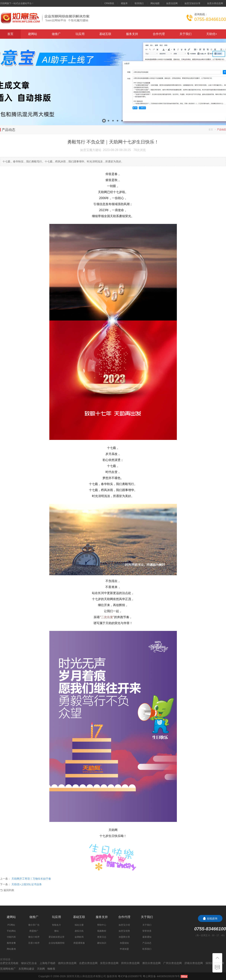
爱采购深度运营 (56, 937)
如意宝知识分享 (192, 3)
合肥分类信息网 (88, 963)
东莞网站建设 (26, 969)
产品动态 (147, 943)
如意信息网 (172, 3)
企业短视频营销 (56, 943)
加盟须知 (124, 943)
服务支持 (132, 34)
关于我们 (186, 34)
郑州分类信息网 (130, 963)
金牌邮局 (79, 937)
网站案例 (11, 949)
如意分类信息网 (215, 3)
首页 (10, 34)
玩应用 (80, 34)
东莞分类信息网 (109, 963)
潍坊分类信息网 (151, 963)
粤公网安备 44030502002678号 (161, 976)
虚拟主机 (79, 931)
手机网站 (11, 931)
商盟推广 (34, 931)
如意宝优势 (124, 931)
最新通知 (147, 937)
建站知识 (102, 943)
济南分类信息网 (194, 963)
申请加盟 (124, 949)
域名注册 (79, 925)
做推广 (56, 34)
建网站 (33, 34)
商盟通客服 (79, 943)
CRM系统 (109, 3)
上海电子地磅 (47, 963)
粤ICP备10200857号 (130, 976)
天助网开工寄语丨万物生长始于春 (31, 879)
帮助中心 (102, 925)
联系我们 (139, 3)
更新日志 (102, 937)
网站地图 (155, 3)
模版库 (124, 3)
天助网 (41, 969)
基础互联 (105, 34)
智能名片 (56, 925)
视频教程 (102, 931)
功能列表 (11, 937)
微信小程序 (34, 937)
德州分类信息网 (67, 963)
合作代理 (159, 34)
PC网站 (11, 925)
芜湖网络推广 (8, 969)
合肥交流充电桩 (9, 963)
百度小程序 (34, 943)
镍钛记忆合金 (29, 963)
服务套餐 (11, 943)
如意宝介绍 (124, 925)
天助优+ (212, 34)
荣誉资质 (147, 931)
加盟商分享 (124, 937)
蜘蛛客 (51, 969)
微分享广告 (34, 925)
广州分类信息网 (173, 963)
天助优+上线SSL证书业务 (27, 884)
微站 (56, 931)
